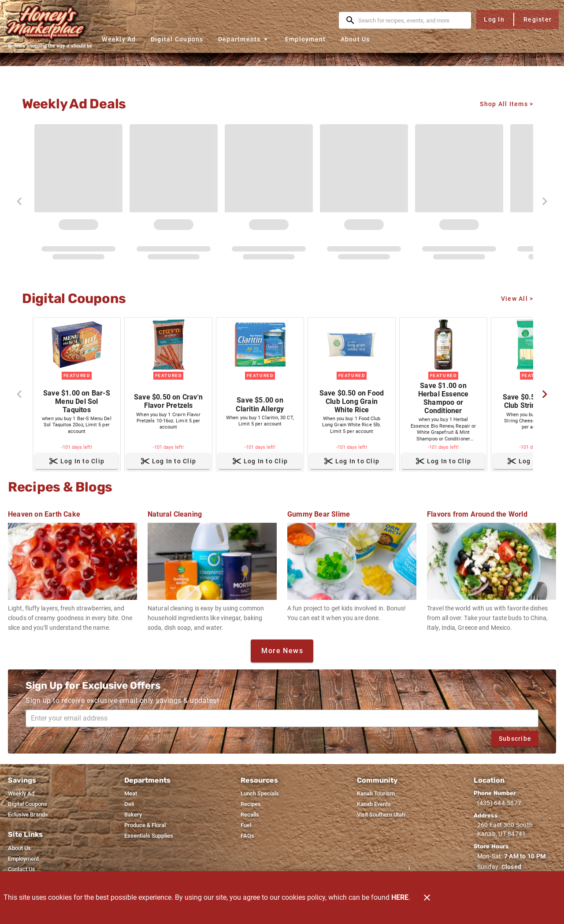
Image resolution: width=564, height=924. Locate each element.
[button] (244, 39)
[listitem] (21, 794)
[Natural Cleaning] (212, 566)
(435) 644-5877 (499, 803)
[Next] (545, 394)
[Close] (427, 898)
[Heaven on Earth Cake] (72, 566)
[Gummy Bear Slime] (352, 561)
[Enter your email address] (285, 718)
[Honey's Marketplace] (50, 23)
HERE (400, 897)
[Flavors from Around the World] (492, 566)
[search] (411, 20)
